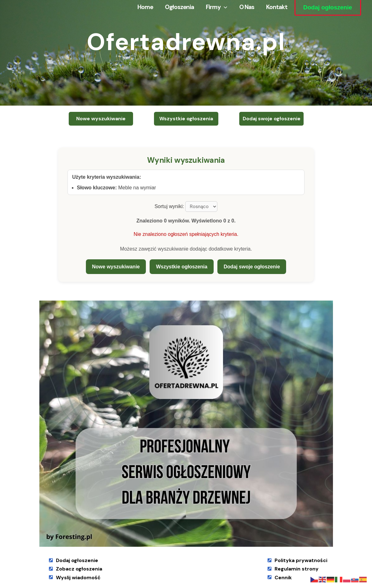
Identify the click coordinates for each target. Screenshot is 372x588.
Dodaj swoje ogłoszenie (252, 267)
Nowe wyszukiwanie (116, 267)
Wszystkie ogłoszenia (182, 267)
